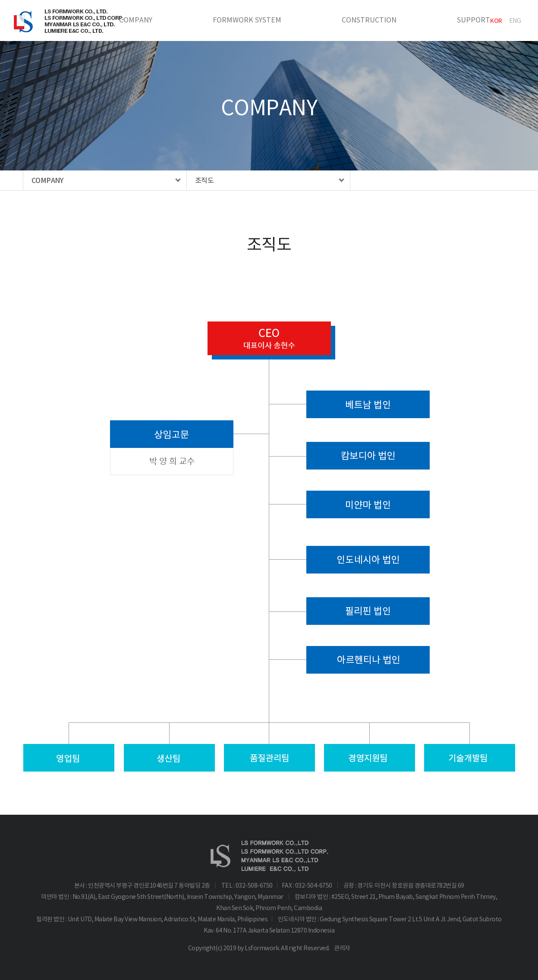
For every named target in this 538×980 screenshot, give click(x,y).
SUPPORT (474, 20)
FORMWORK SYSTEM (247, 20)
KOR (496, 21)
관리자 (342, 948)
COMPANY (136, 20)
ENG (515, 21)
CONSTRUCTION (369, 20)
